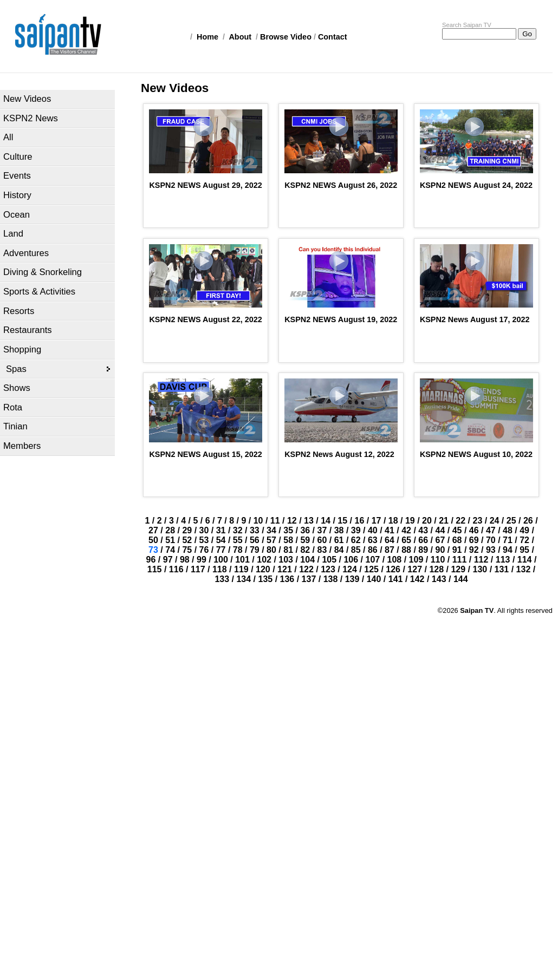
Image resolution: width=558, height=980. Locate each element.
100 (221, 560)
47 (491, 530)
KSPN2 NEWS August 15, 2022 (205, 454)
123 (328, 569)
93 (491, 550)
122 (306, 569)
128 (436, 569)
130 (480, 569)
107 (372, 560)
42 (406, 530)
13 (309, 521)
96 (151, 560)
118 (220, 569)
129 (458, 569)
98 (185, 560)
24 (495, 521)
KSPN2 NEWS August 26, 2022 (341, 185)
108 (395, 560)
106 (351, 560)
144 (461, 579)
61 (339, 540)
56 (255, 540)
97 (168, 560)
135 (265, 579)
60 (322, 540)
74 (170, 550)
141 (396, 579)
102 (264, 560)
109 (416, 560)
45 (457, 530)
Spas (16, 369)
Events (17, 176)
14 (326, 521)
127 (415, 569)
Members (22, 446)
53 (204, 540)
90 (440, 550)
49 (524, 530)
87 (390, 550)
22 (460, 521)
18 (393, 521)
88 (406, 550)
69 (474, 540)
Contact (333, 37)
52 (187, 540)
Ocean (17, 215)
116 (176, 569)
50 (153, 540)
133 (222, 579)
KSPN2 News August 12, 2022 (339, 454)
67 (440, 540)
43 (423, 530)
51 (170, 540)
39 (356, 530)
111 (460, 560)
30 (204, 530)
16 (360, 521)
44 (440, 530)
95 (524, 550)
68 (457, 540)
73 (153, 550)
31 (221, 530)
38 (339, 530)
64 (390, 540)
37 (322, 530)
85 (356, 550)
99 (202, 560)
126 (393, 569)
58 (288, 540)
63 (373, 540)
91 (457, 550)
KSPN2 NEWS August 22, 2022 (205, 319)
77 (221, 550)
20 (427, 521)
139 (352, 579)
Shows (17, 388)
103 (286, 560)
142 (417, 579)
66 (423, 540)
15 (342, 521)
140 (374, 579)
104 (307, 560)
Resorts (19, 311)
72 (524, 540)
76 (204, 550)
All (8, 137)
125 (371, 569)
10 (258, 521)
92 (474, 550)
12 (292, 521)
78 (238, 550)
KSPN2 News (31, 118)
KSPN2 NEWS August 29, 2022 (205, 185)
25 (511, 521)
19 (410, 521)
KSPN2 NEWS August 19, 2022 (341, 319)
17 (377, 521)
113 (503, 560)
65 (406, 540)
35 (288, 530)
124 (350, 569)
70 (491, 540)
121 (285, 569)
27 (153, 530)
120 (263, 569)
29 (187, 530)
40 (373, 530)
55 (238, 540)
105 (329, 560)
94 (508, 550)
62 (356, 540)
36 (305, 530)
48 (508, 530)
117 (198, 569)
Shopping (22, 349)
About (240, 37)
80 (271, 550)
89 (423, 550)
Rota (13, 407)
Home (207, 37)
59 (305, 540)
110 (438, 560)
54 (221, 540)
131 (502, 569)
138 (331, 579)
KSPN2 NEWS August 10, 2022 (476, 454)
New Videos (27, 99)
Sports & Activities (39, 292)
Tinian (15, 426)
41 (390, 530)
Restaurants (28, 330)
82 (305, 550)
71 (508, 540)
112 (481, 560)
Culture (18, 157)
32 (238, 530)
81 (288, 550)
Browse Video (286, 37)
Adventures (26, 253)
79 (255, 550)
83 (322, 550)
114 (525, 560)
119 (241, 569)
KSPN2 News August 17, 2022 (475, 319)
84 (339, 550)
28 (170, 530)
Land (13, 234)
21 (444, 521)
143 (439, 579)
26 (528, 521)
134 (244, 579)
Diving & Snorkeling (43, 272)
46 (474, 530)
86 (373, 550)
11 (275, 521)
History (17, 195)
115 (155, 569)
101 (242, 560)
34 (271, 530)
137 (309, 579)
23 (477, 521)
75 (187, 550)
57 (271, 540)
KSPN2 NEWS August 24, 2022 (476, 185)
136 (287, 579)
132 (524, 569)
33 (255, 530)
